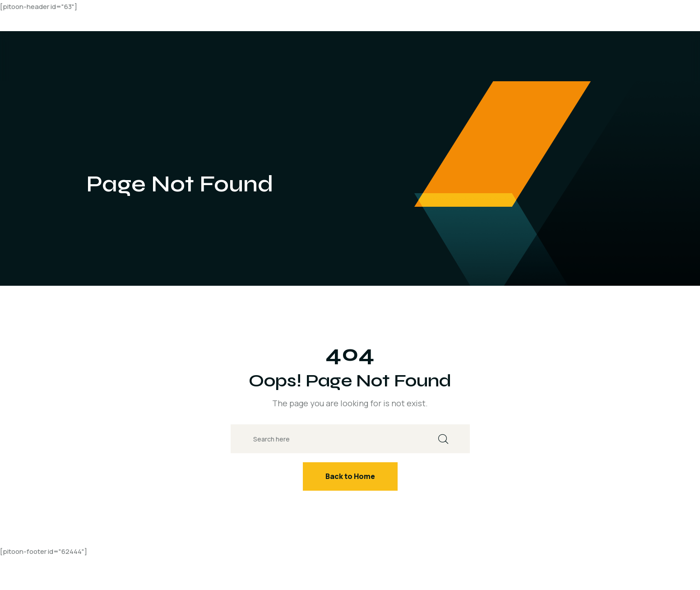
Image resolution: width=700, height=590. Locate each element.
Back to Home (350, 476)
